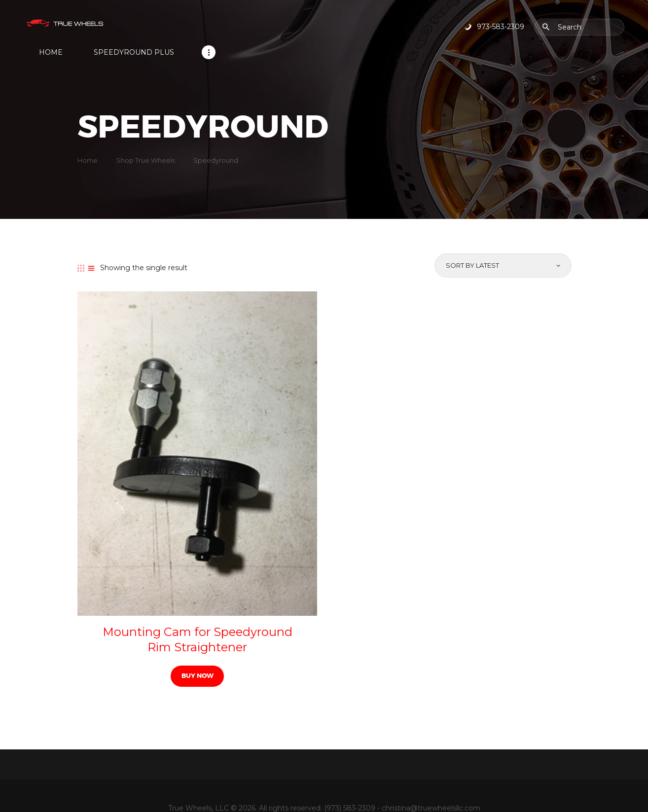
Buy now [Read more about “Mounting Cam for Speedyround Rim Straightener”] (198, 650)
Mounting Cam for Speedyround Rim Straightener (198, 614)
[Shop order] (502, 241)
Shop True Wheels (146, 135)
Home (88, 135)
